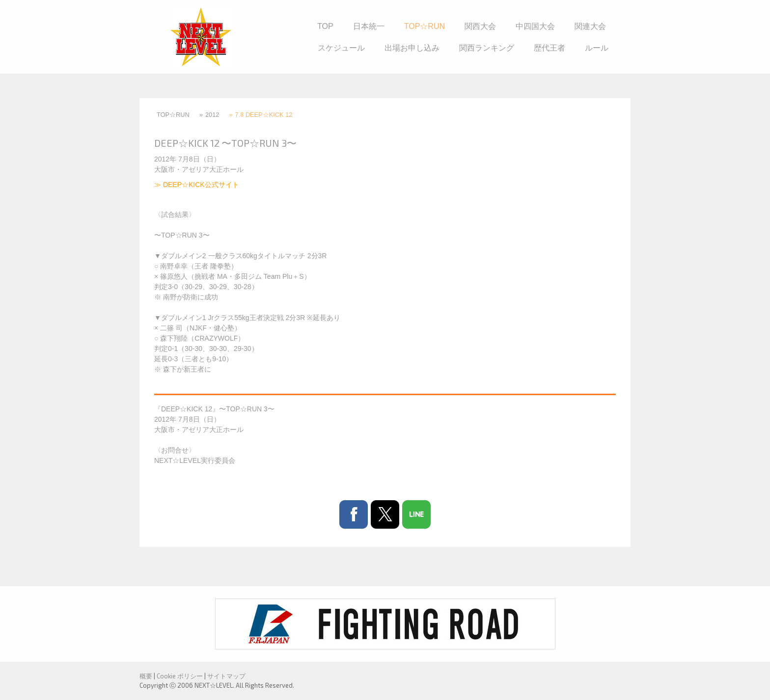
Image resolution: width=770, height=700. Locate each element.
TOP (325, 26)
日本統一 (369, 26)
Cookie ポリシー (180, 676)
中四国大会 (535, 26)
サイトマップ (226, 676)
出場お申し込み (412, 48)
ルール (597, 48)
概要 (146, 676)
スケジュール (341, 48)
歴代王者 (550, 48)
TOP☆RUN (425, 26)
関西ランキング (487, 48)
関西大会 (480, 26)
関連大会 (590, 26)
